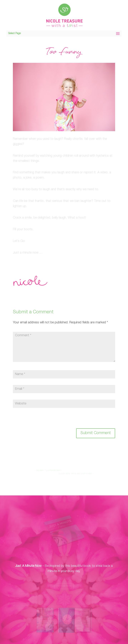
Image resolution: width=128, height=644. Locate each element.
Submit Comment (96, 433)
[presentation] (37, 421)
